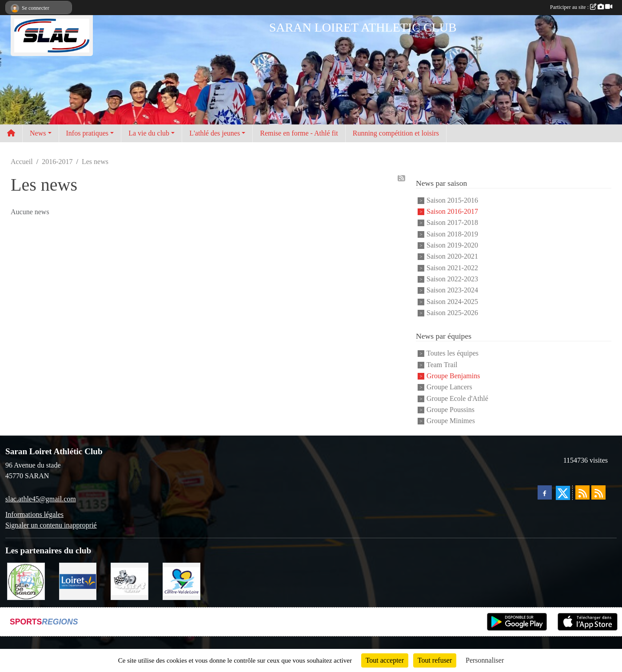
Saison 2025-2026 (452, 313)
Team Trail (442, 365)
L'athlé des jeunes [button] (215, 133)
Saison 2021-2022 (452, 268)
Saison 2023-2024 (452, 290)
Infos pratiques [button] (88, 133)
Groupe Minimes (451, 421)
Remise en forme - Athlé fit (299, 133)
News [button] (38, 133)
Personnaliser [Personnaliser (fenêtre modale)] (485, 660)
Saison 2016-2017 (452, 211)
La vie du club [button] (149, 133)
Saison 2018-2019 (452, 234)
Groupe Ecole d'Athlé (457, 398)
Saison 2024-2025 (452, 302)
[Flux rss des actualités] (582, 492)
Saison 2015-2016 (452, 200)
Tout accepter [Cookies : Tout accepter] (385, 660)
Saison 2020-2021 (452, 257)
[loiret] (78, 581)
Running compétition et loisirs (396, 133)
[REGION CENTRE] (181, 581)
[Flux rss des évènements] (598, 492)
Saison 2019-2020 (452, 245)
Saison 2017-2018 (452, 223)
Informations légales (34, 514)
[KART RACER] (130, 581)
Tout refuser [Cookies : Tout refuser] (435, 660)
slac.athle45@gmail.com (41, 499)
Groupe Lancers (449, 387)
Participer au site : (581, 7)
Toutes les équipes (453, 354)
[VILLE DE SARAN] (26, 581)
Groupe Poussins (451, 410)
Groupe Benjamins (453, 376)
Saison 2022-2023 (452, 279)
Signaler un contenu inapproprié (51, 525)
